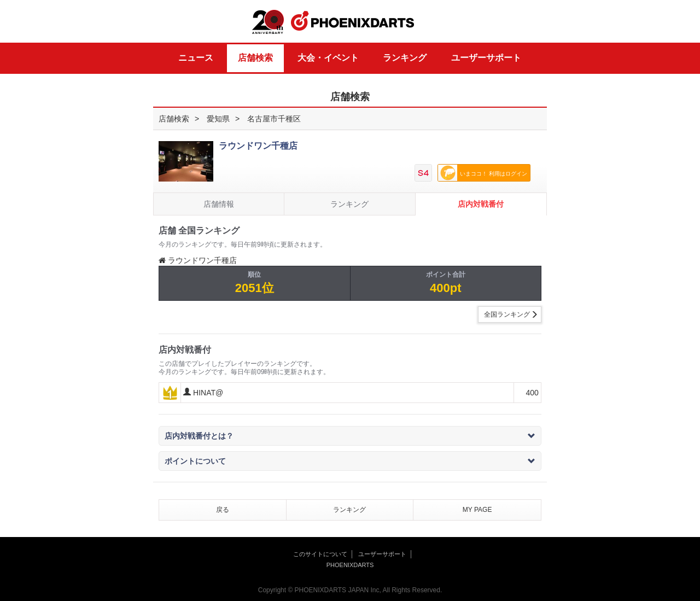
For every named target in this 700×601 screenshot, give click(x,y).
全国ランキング (507, 314)
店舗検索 (255, 58)
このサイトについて (320, 554)
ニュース (196, 58)
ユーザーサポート (486, 58)
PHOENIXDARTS (353, 21)
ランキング (405, 58)
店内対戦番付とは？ (350, 436)
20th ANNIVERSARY (268, 22)
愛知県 (218, 119)
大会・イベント (328, 58)
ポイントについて (350, 461)
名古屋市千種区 (274, 119)
